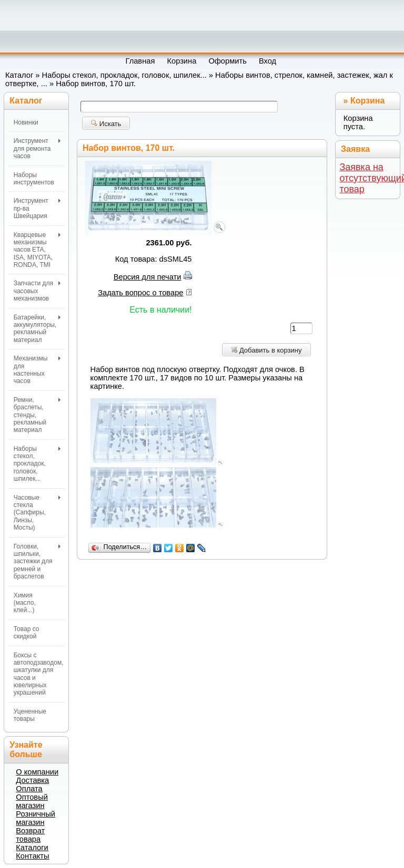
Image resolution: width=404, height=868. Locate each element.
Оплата (29, 789)
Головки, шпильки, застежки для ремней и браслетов (37, 562)
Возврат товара (30, 835)
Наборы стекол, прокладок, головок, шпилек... (124, 75)
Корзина (367, 101)
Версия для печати (148, 277)
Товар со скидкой (27, 633)
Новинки (26, 122)
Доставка (32, 780)
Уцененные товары (30, 715)
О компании (37, 772)
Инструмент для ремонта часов (37, 148)
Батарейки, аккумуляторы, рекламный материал (37, 329)
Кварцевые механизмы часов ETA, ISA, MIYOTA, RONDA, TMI (37, 250)
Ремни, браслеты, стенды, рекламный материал (37, 415)
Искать (106, 124)
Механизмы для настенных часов (37, 370)
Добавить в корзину (266, 350)
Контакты (32, 856)
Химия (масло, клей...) (25, 603)
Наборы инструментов (34, 179)
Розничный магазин (36, 818)
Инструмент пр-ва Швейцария (37, 208)
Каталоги (32, 848)
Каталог (19, 75)
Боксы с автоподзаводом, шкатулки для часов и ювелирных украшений (39, 674)
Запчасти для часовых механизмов (37, 291)
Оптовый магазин (32, 801)
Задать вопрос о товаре (140, 293)
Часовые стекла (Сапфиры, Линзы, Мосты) (37, 513)
